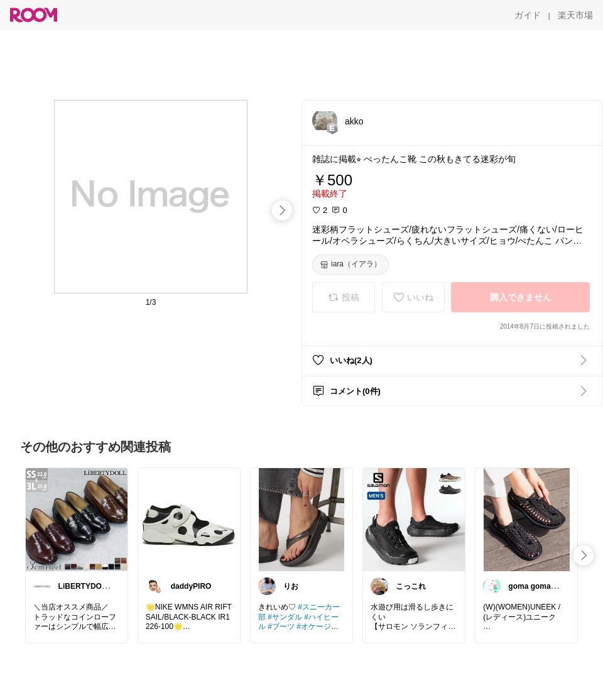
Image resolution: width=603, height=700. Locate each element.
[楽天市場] (575, 15)
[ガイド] (528, 15)
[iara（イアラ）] (350, 265)
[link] (77, 519)
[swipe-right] (282, 211)
